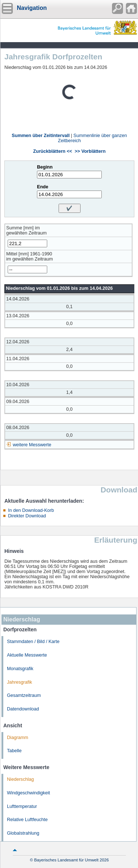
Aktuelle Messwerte (27, 655)
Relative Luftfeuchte (27, 820)
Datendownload (23, 709)
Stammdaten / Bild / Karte (33, 642)
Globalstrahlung (23, 833)
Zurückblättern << (53, 151)
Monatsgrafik (20, 669)
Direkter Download (27, 516)
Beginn (45, 167)
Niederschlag (20, 779)
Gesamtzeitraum (24, 695)
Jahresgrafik (20, 682)
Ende (43, 187)
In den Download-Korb (31, 510)
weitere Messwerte (32, 445)
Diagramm (18, 738)
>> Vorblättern (90, 151)
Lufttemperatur (22, 806)
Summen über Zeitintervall (41, 136)
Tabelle (14, 751)
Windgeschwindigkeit (29, 793)
